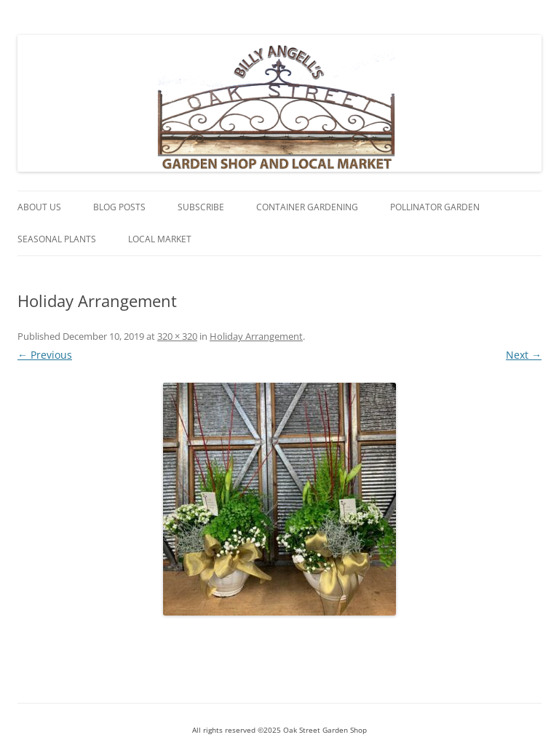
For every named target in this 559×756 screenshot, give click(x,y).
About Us (39, 207)
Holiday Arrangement (256, 336)
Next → (524, 355)
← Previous (45, 355)
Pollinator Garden (435, 207)
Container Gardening (307, 207)
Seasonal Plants (57, 239)
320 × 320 (177, 336)
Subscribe (201, 207)
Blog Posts (119, 207)
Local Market (160, 239)
